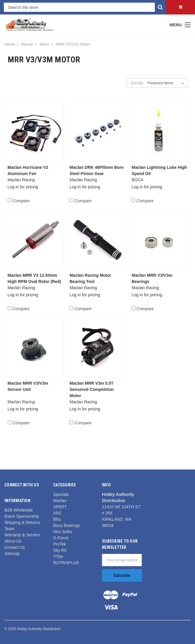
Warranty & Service (22, 535)
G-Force (61, 538)
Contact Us (15, 547)
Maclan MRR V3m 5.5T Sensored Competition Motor (91, 389)
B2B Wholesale (19, 510)
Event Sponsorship (22, 516)
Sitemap (12, 554)
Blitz (57, 519)
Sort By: (137, 83)
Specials (61, 494)
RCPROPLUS (66, 563)
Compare (19, 201)
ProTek (60, 544)
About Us (13, 541)
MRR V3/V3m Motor (73, 44)
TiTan (58, 556)
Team (9, 529)
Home (10, 44)
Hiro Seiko (63, 532)
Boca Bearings (67, 525)
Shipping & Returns (22, 522)
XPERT (60, 507)
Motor (44, 44)
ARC (58, 513)
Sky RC (60, 550)
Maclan (27, 44)
